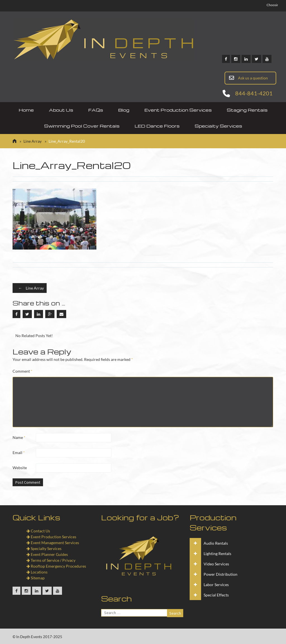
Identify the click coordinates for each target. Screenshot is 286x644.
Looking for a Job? (140, 517)
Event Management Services (53, 543)
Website (20, 468)
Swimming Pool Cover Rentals (82, 126)
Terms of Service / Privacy (51, 560)
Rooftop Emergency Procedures (56, 566)
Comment (22, 371)
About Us (61, 110)
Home (26, 110)
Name (19, 437)
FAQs (96, 110)
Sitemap (36, 578)
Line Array (33, 141)
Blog (124, 110)
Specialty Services (218, 126)
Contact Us (38, 531)
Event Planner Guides (47, 554)
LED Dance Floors (157, 126)
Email (19, 453)
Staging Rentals (247, 110)
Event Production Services (178, 110)
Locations (37, 572)
